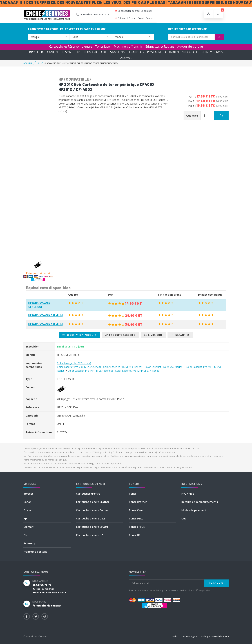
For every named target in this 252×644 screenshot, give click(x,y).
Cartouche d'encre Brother (93, 502)
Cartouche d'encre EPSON (92, 527)
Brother (28, 494)
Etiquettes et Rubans (160, 46)
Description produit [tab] (79, 335)
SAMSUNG (118, 52)
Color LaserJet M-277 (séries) (74, 363)
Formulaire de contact (47, 606)
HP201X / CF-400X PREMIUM (45, 315)
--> (49, 37)
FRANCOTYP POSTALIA (145, 52)
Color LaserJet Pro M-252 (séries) (164, 367)
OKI (104, 52)
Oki (25, 535)
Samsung (29, 543)
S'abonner (216, 583)
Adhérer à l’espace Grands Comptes (135, 18)
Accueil (28, 63)
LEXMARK (90, 52)
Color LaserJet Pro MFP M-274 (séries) (90, 371)
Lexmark (29, 527)
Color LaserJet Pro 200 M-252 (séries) (79, 367)
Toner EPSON (137, 527)
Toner (133, 494)
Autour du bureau (190, 46)
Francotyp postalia (35, 552)
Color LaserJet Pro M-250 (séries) (123, 367)
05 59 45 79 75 (42, 585)
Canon (27, 502)
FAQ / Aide (188, 494)
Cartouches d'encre (88, 494)
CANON (52, 52)
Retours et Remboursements (200, 502)
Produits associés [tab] (120, 335)
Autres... (126, 58)
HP (78, 52)
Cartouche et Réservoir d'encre (71, 46)
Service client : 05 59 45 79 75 (93, 15)
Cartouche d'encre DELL (91, 518)
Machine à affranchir (128, 46)
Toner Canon (137, 510)
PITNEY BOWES (212, 52)
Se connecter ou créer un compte (133, 11)
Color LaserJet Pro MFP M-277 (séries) (138, 371)
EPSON (67, 52)
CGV (184, 518)
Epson (27, 510)
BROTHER (36, 52)
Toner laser (103, 46)
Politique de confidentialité (215, 637)
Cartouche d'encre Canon (92, 510)
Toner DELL (136, 518)
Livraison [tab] (153, 335)
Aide (175, 637)
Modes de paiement (194, 510)
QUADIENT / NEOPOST (181, 52)
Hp (25, 518)
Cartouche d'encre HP (89, 535)
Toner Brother (138, 502)
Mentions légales (189, 637)
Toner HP (135, 535)
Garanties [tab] (180, 335)
